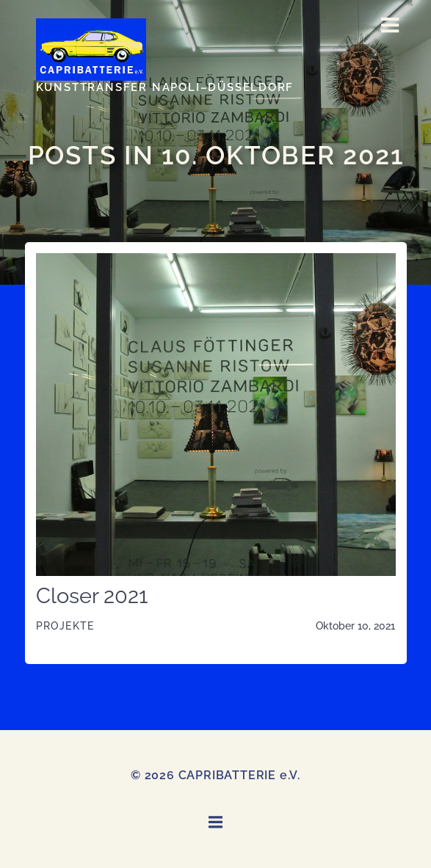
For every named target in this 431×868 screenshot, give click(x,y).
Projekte (65, 626)
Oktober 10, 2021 (355, 626)
